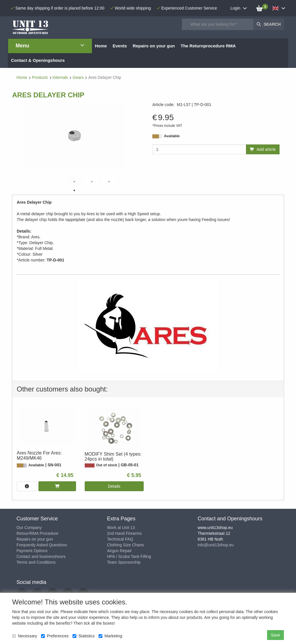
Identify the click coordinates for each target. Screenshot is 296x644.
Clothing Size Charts (125, 545)
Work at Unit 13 (121, 528)
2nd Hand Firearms (124, 533)
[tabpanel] (74, 182)
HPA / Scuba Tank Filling (129, 556)
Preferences (55, 636)
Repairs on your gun (35, 539)
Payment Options (32, 551)
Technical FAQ (120, 539)
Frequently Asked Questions (42, 545)
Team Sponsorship (124, 562)
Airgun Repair (119, 551)
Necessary (25, 636)
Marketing (110, 636)
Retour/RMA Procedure (37, 533)
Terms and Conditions (36, 562)
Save (275, 635)
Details (114, 486)
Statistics (84, 636)
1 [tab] (74, 190)
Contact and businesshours (41, 556)
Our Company (29, 528)
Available (172, 136)
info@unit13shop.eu (216, 545)
